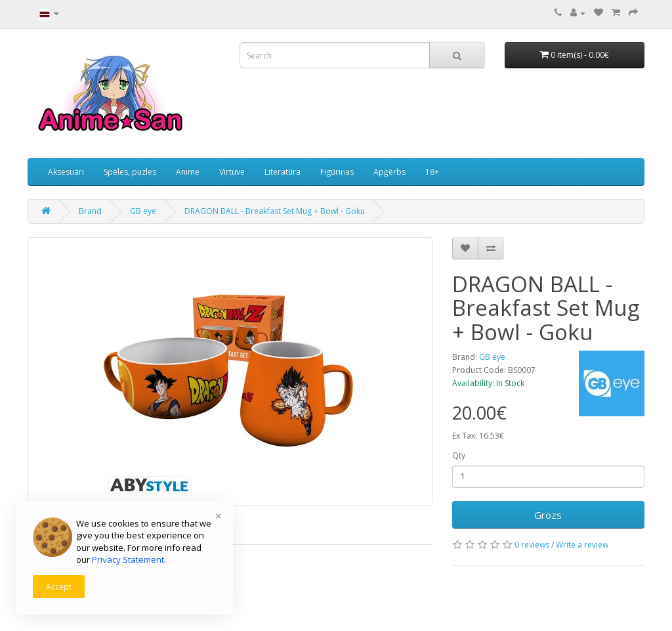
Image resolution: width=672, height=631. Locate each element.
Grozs (548, 515)
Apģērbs (389, 172)
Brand (90, 211)
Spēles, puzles (130, 172)
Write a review (582, 545)
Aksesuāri (66, 172)
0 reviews (532, 545)
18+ (432, 172)
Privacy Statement (128, 559)
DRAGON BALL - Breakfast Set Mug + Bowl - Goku (275, 211)
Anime (188, 172)
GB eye (143, 211)
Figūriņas (337, 172)
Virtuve (232, 172)
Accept (59, 587)
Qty (459, 455)
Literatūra (283, 172)
